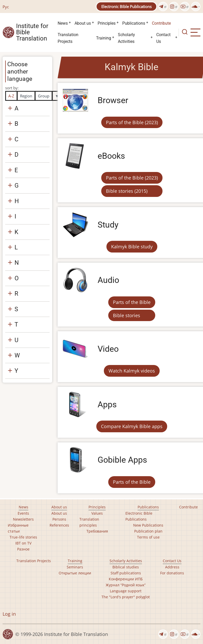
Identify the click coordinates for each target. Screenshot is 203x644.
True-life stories (23, 537)
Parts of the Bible (132, 302)
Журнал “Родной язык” (126, 585)
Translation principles (89, 522)
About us (83, 23)
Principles (107, 23)
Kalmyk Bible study (132, 247)
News (63, 23)
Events (23, 513)
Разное (23, 549)
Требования (97, 531)
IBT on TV (23, 543)
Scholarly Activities (126, 38)
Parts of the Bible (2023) (132, 122)
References (59, 525)
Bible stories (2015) (127, 191)
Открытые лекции (75, 573)
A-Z (11, 96)
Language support (126, 591)
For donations (172, 573)
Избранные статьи (18, 528)
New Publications (148, 525)
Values (97, 513)
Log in (9, 614)
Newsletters (23, 519)
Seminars (75, 567)
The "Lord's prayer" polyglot (126, 597)
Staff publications (126, 573)
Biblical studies (126, 567)
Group (44, 96)
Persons (59, 519)
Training (104, 38)
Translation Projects (68, 38)
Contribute (161, 23)
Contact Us (163, 38)
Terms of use (148, 537)
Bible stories (127, 315)
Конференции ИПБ (126, 579)
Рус (6, 7)
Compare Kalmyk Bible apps (132, 426)
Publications (134, 23)
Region (26, 96)
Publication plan (148, 531)
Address (172, 567)
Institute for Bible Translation (32, 32)
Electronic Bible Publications (126, 6)
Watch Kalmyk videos (132, 371)
